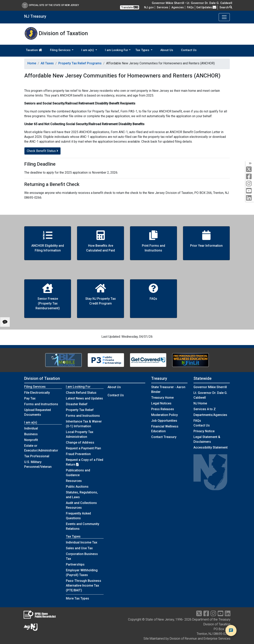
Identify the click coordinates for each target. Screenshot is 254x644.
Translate (130, 7)
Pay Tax (30, 398)
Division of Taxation (42, 378)
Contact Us (189, 50)
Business (31, 434)
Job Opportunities (164, 421)
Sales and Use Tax (79, 548)
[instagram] (250, 184)
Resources (74, 481)
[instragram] (213, 615)
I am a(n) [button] (88, 50)
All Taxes (47, 63)
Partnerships (75, 564)
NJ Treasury (35, 16)
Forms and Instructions (41, 404)
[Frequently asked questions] (190, 7)
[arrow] (250, 163)
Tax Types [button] (143, 50)
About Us (167, 50)
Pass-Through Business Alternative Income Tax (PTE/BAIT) (84, 585)
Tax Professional (37, 456)
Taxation (34, 50)
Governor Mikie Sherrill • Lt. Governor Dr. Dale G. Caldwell (192, 3)
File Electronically (37, 393)
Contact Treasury (164, 437)
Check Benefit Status (42, 151)
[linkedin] (250, 198)
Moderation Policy (165, 415)
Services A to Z (205, 409)
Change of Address (80, 442)
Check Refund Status (81, 393)
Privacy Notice (204, 431)
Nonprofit (31, 440)
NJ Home (200, 403)
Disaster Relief (77, 404)
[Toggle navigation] (224, 17)
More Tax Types (77, 598)
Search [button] (226, 7)
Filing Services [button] (61, 50)
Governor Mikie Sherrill (210, 387)
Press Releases (163, 409)
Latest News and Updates (84, 398)
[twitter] (250, 170)
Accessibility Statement (211, 447)
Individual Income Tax (82, 542)
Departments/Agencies (210, 415)
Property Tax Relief (80, 410)
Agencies (178, 7)
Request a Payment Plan (83, 448)
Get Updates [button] (206, 7)
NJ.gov (149, 7)
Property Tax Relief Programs (80, 63)
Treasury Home (162, 398)
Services (163, 7)
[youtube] (250, 191)
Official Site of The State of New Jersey (50, 5)
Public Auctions (77, 487)
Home (32, 63)
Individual (31, 428)
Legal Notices (161, 403)
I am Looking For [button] (117, 50)
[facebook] (250, 177)
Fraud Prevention (78, 454)
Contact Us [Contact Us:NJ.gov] (202, 425)
